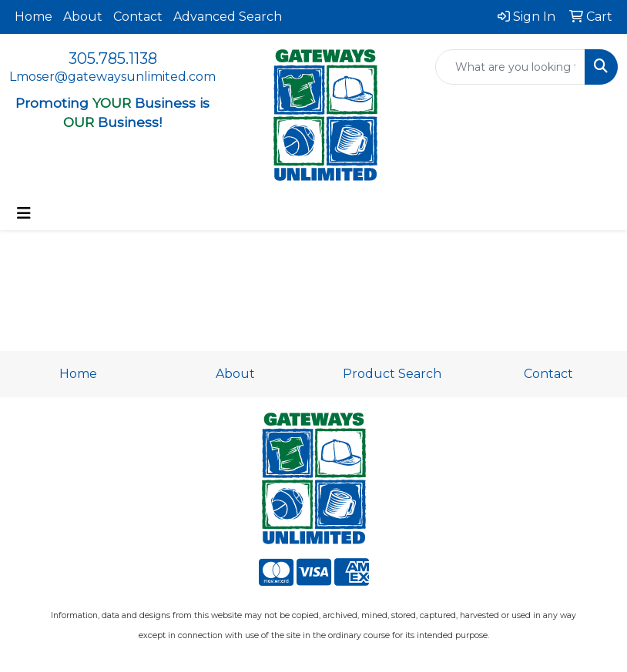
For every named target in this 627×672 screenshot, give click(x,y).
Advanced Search (228, 17)
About (83, 17)
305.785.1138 (113, 59)
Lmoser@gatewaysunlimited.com (112, 77)
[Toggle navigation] (24, 213)
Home (34, 17)
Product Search (392, 374)
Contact (138, 17)
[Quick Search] (510, 67)
